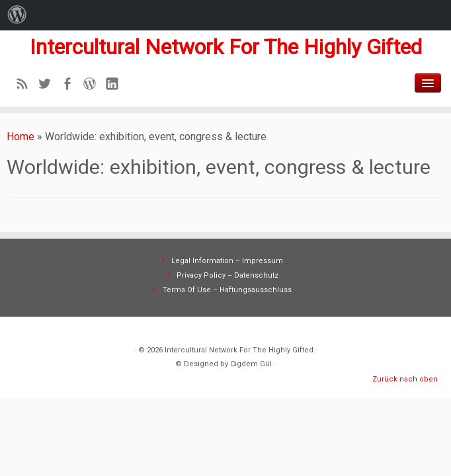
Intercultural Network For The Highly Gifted (226, 47)
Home (20, 137)
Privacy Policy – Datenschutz (227, 275)
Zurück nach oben (405, 379)
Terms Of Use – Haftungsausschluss (227, 290)
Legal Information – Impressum (227, 261)
